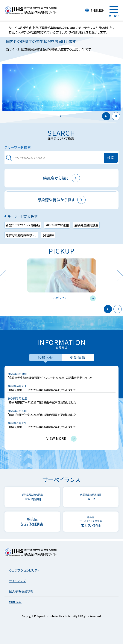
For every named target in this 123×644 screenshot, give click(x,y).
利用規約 (15, 602)
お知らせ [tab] (45, 358)
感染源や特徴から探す (61, 200)
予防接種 (48, 235)
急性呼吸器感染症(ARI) (21, 235)
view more (61, 439)
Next (120, 276)
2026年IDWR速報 (57, 225)
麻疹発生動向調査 (86, 225)
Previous (3, 276)
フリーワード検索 (18, 147)
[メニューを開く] (114, 11)
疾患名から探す (61, 178)
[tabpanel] (61, 408)
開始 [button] (106, 116)
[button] (60, 116)
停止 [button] (116, 116)
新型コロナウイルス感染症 (23, 225)
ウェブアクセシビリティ (25, 570)
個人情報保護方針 (22, 591)
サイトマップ (17, 581)
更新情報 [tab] (78, 358)
